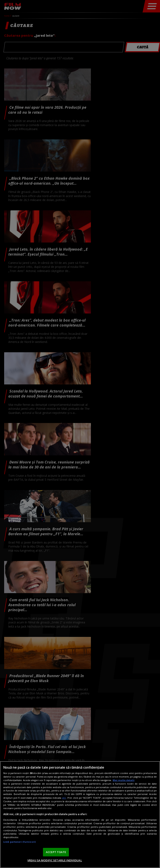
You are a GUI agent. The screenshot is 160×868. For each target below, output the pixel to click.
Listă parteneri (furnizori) (20, 842)
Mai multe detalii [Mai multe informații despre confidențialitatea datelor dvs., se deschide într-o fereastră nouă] (124, 780)
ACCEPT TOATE (56, 852)
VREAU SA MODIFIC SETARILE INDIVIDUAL (55, 860)
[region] (80, 815)
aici (64, 798)
